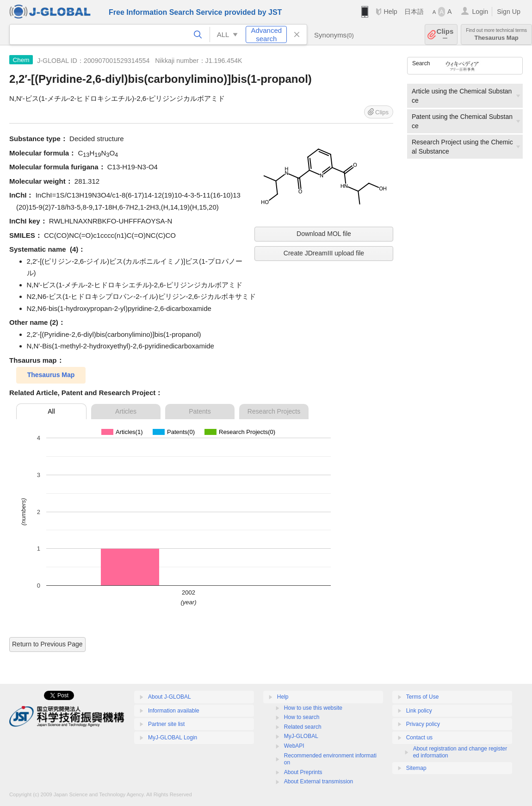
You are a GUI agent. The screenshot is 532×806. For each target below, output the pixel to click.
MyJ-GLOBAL (301, 736)
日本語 (414, 12)
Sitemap (416, 768)
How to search (302, 717)
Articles (126, 411)
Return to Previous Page (47, 644)
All (51, 411)
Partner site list (166, 724)
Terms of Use (423, 697)
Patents (200, 411)
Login (480, 12)
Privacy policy (423, 724)
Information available (174, 711)
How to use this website (313, 708)
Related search (303, 727)
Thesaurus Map (496, 34)
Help (390, 12)
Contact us (419, 738)
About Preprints (303, 772)
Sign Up (509, 12)
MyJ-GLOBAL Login (173, 738)
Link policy (419, 711)
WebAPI (294, 746)
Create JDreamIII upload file (324, 253)
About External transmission (319, 781)
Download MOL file (324, 234)
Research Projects (274, 411)
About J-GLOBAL (170, 697)
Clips (445, 34)
